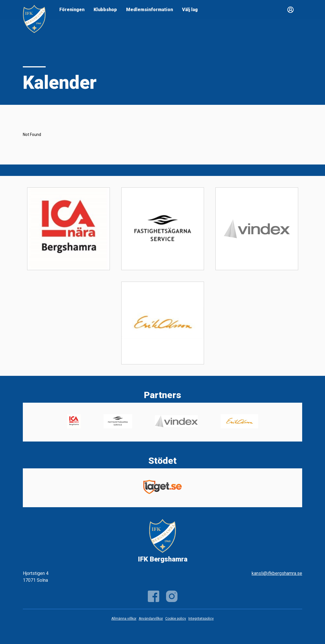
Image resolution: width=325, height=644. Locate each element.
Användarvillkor (151, 619)
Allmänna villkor (124, 619)
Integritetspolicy (201, 619)
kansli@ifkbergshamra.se (277, 573)
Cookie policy (176, 619)
